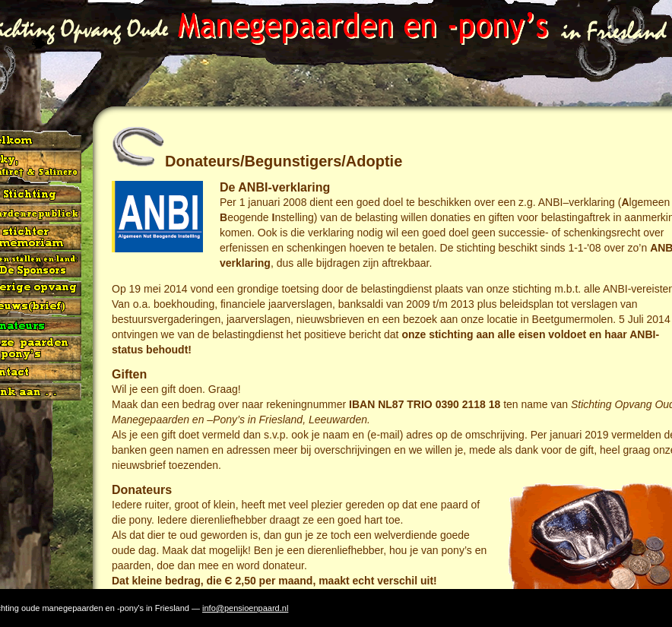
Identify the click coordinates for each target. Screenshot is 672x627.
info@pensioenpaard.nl (245, 608)
